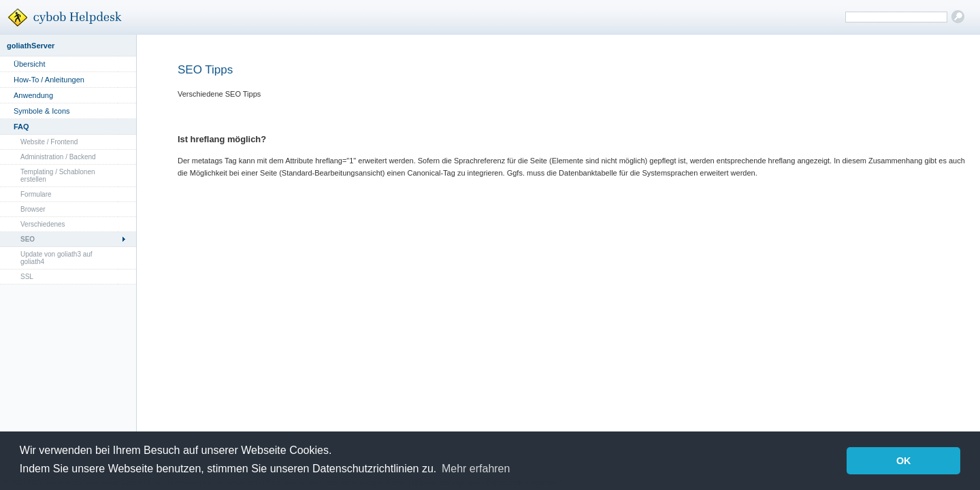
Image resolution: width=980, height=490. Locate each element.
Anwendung (33, 95)
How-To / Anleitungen (49, 80)
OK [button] (904, 461)
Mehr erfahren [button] (476, 469)
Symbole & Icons (42, 111)
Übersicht (29, 64)
